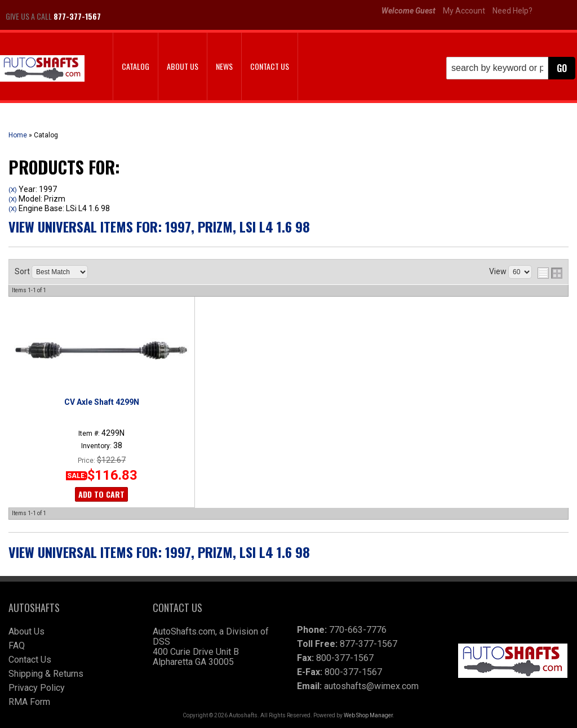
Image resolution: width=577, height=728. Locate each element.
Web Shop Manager (368, 715)
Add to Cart (101, 494)
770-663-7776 (358, 630)
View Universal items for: (159, 226)
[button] (511, 68)
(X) (13, 190)
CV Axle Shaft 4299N (102, 402)
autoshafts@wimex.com (371, 686)
